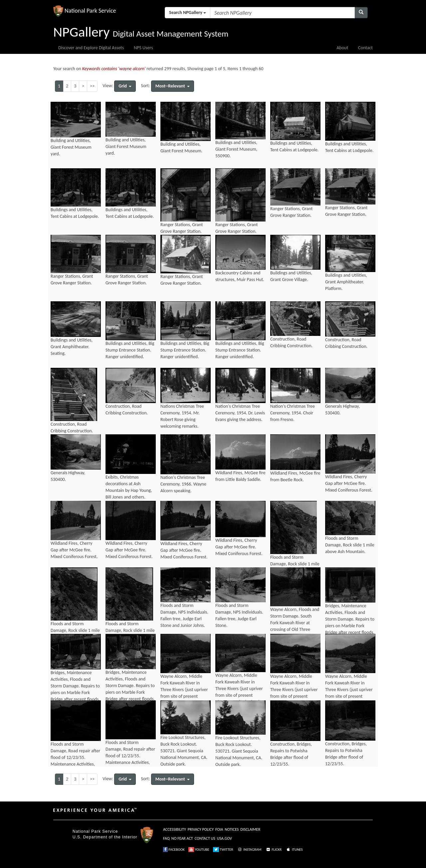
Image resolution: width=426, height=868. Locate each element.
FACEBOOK (174, 850)
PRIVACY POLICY (201, 829)
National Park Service (95, 831)
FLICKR (274, 850)
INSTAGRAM (249, 850)
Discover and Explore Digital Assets (91, 48)
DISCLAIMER (250, 829)
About (342, 48)
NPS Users (143, 48)
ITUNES (294, 850)
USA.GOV (224, 838)
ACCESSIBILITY (175, 829)
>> (92, 86)
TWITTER (223, 850)
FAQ (166, 838)
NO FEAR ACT (182, 838)
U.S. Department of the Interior (105, 837)
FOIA (219, 829)
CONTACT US (205, 838)
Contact (365, 48)
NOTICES (232, 829)
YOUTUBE (199, 850)
